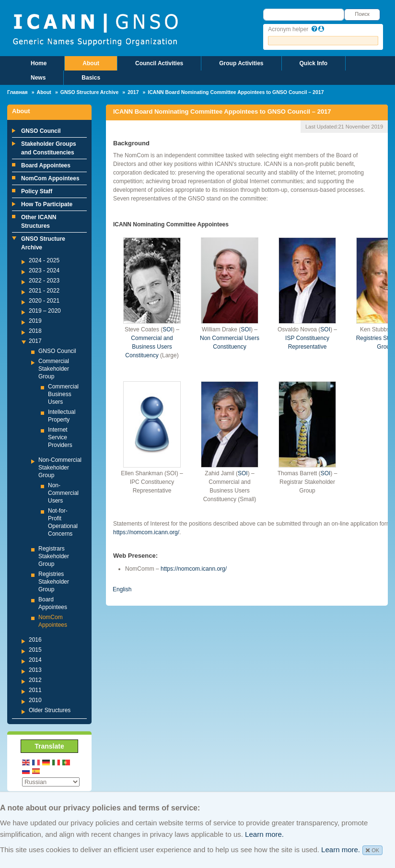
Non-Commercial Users (63, 493)
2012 (35, 680)
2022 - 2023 (44, 281)
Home (39, 63)
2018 (35, 331)
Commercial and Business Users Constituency (149, 347)
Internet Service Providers (60, 437)
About (91, 63)
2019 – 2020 (45, 311)
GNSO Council (41, 131)
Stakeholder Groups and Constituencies (49, 148)
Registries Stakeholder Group (54, 582)
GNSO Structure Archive (90, 92)
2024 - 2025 (44, 260)
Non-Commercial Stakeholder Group (60, 468)
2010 (35, 700)
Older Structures (50, 710)
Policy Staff (37, 191)
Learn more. (264, 834)
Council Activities (159, 63)
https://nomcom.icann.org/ (146, 532)
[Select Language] (51, 782)
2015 (35, 650)
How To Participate (47, 204)
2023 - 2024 (44, 270)
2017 (133, 92)
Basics (91, 78)
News (38, 78)
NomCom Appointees (50, 178)
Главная (17, 92)
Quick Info (314, 63)
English (122, 589)
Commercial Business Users (63, 394)
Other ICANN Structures (39, 222)
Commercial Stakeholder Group (54, 369)
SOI (168, 329)
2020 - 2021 (44, 301)
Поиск (362, 14)
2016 (35, 640)
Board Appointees (46, 165)
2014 (35, 660)
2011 (35, 690)
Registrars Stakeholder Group (54, 556)
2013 (35, 670)
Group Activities (241, 63)
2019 (35, 321)
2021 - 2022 (44, 291)
